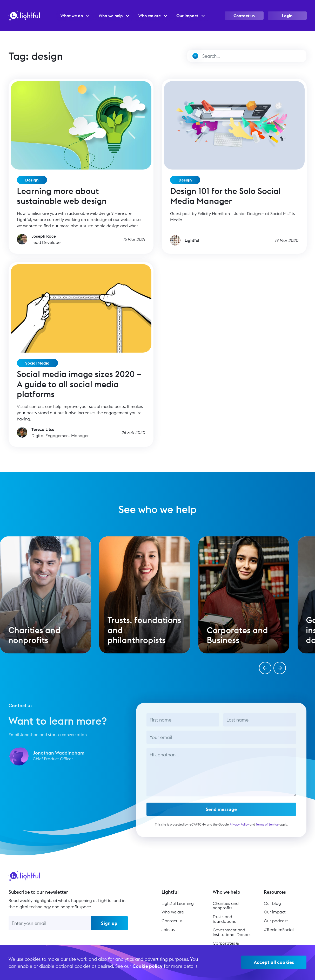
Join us (168, 930)
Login (287, 16)
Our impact (275, 912)
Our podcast (276, 921)
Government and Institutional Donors (232, 932)
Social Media (37, 363)
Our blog (272, 903)
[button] (265, 668)
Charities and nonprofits (226, 906)
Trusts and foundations (224, 919)
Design (32, 180)
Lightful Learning (178, 903)
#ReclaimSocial (279, 930)
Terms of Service (267, 830)
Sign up (109, 923)
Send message (221, 815)
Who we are (173, 912)
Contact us (244, 16)
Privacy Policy (239, 830)
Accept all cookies (274, 962)
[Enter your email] (50, 923)
